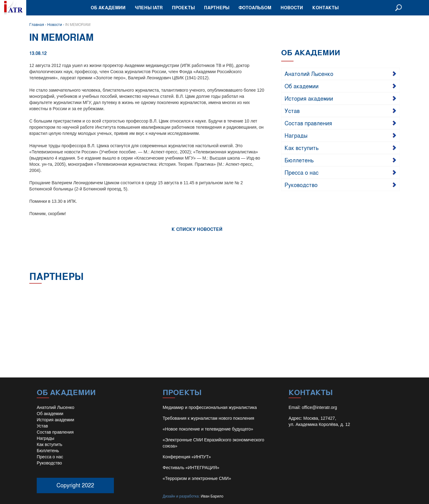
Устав (292, 110)
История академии (309, 98)
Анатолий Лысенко (309, 73)
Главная (37, 24)
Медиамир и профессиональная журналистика (210, 407)
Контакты (325, 8)
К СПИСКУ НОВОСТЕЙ (197, 229)
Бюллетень (299, 160)
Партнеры (217, 8)
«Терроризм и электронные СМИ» (197, 478)
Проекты (183, 8)
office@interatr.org (319, 407)
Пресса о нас (302, 172)
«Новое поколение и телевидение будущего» (208, 429)
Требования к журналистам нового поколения (208, 418)
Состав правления (308, 123)
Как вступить (302, 148)
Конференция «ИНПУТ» (187, 457)
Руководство (301, 185)
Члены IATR (149, 8)
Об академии (108, 8)
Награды (296, 135)
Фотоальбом (255, 8)
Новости (292, 8)
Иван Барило (212, 496)
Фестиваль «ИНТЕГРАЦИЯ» (191, 468)
